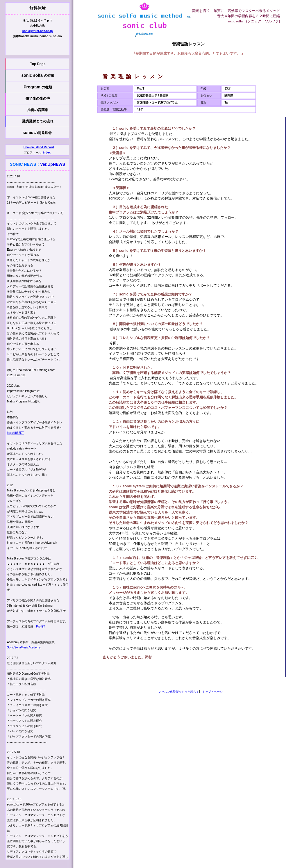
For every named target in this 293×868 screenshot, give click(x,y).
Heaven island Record (39, 147)
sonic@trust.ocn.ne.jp (38, 31)
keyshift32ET (15, 433)
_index (46, 153)
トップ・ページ (212, 692)
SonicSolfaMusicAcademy (24, 647)
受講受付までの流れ (38, 121)
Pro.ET (41, 627)
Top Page (38, 64)
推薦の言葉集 (38, 110)
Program (38, 87)
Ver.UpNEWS (53, 164)
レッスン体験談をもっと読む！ (179, 692)
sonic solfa (38, 75)
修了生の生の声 (38, 99)
